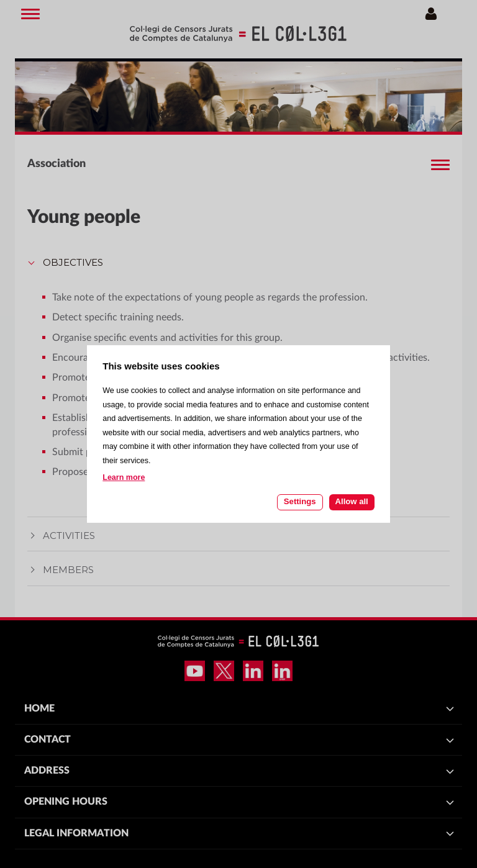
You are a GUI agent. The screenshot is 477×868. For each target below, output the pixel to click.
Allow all (352, 501)
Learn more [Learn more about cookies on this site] (124, 477)
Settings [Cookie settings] (300, 501)
